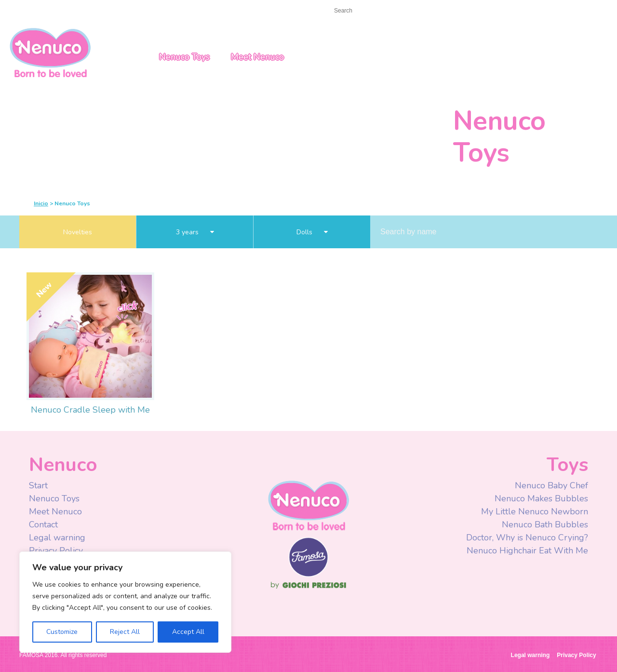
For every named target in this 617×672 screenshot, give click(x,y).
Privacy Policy (57, 551)
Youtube (464, 12)
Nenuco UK (50, 52)
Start (27, 10)
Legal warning (57, 538)
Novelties (78, 232)
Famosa (308, 575)
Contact (60, 10)
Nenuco (308, 505)
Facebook (445, 12)
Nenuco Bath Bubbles (545, 524)
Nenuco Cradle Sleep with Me (90, 410)
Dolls (312, 232)
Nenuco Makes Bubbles (541, 498)
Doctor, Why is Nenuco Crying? (527, 538)
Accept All (188, 632)
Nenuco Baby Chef (551, 485)
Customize (62, 632)
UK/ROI (541, 11)
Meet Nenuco (257, 57)
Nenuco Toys (184, 57)
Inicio (41, 203)
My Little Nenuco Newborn (535, 511)
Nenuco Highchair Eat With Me (527, 551)
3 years (195, 232)
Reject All (125, 632)
